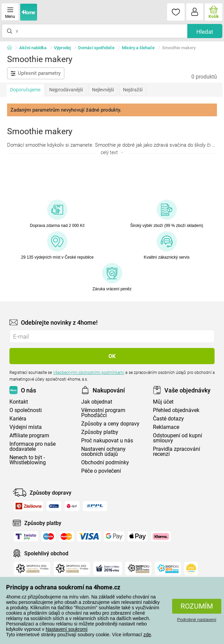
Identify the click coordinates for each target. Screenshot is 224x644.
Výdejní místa (26, 427)
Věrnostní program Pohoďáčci (103, 413)
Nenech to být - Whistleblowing (28, 460)
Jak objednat (97, 402)
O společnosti (26, 410)
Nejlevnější (103, 90)
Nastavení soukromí (67, 629)
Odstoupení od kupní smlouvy (178, 438)
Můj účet (163, 402)
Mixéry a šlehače (138, 48)
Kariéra (18, 419)
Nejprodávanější (66, 90)
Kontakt (19, 402)
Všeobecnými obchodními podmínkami (89, 373)
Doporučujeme (25, 90)
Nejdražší (133, 90)
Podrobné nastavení (197, 620)
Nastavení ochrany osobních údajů (103, 451)
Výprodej (62, 48)
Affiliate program (29, 435)
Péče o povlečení (101, 471)
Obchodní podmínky (105, 462)
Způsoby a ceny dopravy (110, 424)
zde (147, 635)
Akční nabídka (33, 48)
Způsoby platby (100, 432)
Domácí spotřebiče (96, 48)
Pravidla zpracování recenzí (177, 451)
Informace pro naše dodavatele (33, 446)
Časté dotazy (168, 419)
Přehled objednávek (176, 410)
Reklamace (166, 427)
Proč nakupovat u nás (107, 441)
